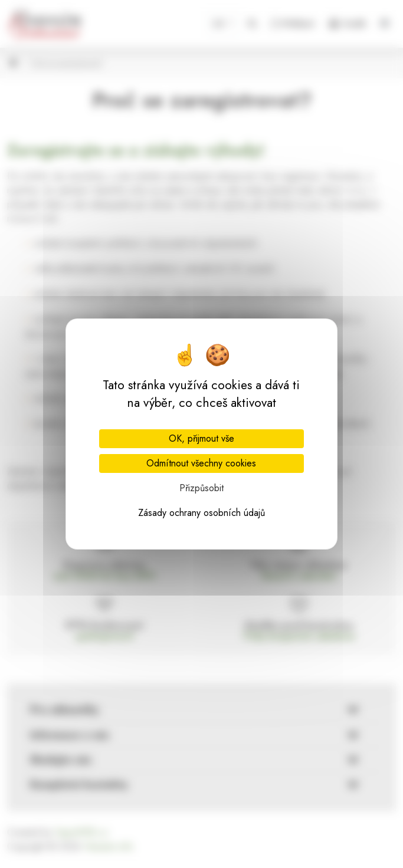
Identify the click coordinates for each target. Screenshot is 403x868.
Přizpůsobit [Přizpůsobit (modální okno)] (201, 488)
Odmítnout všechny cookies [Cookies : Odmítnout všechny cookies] (201, 463)
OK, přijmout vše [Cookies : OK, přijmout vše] (201, 438)
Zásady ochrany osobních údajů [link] (201, 513)
